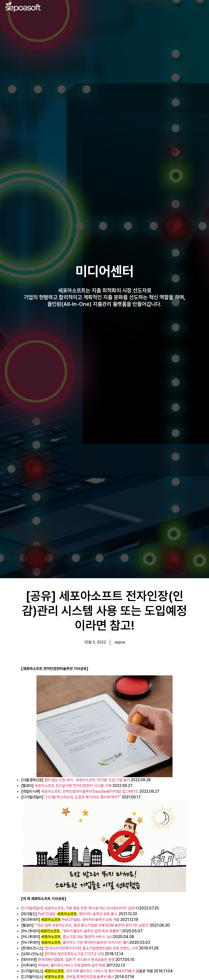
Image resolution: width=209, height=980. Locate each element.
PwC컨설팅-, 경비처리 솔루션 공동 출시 (77, 914)
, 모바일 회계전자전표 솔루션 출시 (79, 977)
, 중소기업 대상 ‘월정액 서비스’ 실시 (77, 937)
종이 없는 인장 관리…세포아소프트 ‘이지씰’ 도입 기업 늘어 (87, 780)
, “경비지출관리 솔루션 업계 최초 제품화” (80, 931)
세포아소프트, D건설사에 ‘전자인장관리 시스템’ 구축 (73, 786)
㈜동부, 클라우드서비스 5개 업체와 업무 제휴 (72, 965)
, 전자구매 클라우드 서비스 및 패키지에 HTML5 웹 (92, 971)
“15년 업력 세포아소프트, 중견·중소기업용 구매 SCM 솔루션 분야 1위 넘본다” (92, 925)
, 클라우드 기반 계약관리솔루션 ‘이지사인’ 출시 (85, 942)
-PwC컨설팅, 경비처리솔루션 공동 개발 (80, 920)
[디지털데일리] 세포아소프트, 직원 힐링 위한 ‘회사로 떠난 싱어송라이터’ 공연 (78, 908)
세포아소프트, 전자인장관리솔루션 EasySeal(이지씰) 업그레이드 (90, 791)
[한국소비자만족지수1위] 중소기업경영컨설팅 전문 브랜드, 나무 (91, 948)
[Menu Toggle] (125, 8)
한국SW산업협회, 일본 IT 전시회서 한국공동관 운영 (76, 960)
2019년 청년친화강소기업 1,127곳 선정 (74, 954)
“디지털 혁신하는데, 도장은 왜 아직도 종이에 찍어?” (83, 797)
